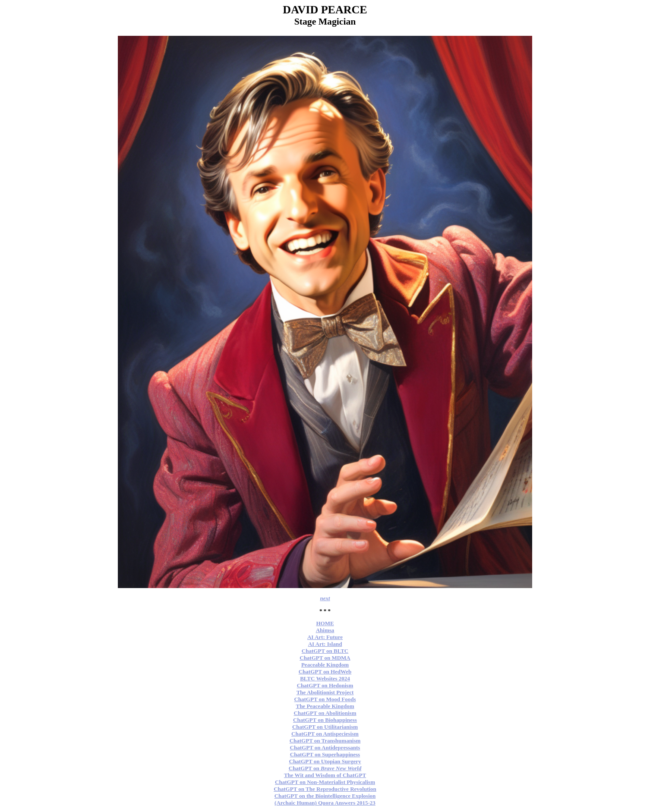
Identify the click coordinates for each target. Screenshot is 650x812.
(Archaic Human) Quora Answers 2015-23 (325, 803)
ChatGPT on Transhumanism (325, 741)
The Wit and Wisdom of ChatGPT (325, 775)
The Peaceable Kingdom (325, 706)
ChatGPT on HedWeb (325, 672)
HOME (325, 623)
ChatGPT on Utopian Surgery (325, 761)
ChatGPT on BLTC (325, 651)
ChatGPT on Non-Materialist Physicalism (325, 782)
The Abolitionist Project (325, 692)
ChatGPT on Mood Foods (325, 699)
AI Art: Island (325, 644)
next (325, 598)
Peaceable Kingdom (325, 665)
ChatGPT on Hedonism (325, 685)
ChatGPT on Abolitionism (325, 713)
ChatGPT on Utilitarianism (325, 727)
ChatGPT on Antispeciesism (325, 734)
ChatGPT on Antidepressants (325, 747)
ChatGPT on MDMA (325, 658)
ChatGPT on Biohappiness (325, 720)
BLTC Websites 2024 (325, 678)
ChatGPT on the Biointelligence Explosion (325, 796)
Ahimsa (325, 630)
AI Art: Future (325, 637)
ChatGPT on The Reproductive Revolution (325, 789)
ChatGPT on (325, 768)
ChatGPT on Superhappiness (325, 754)
